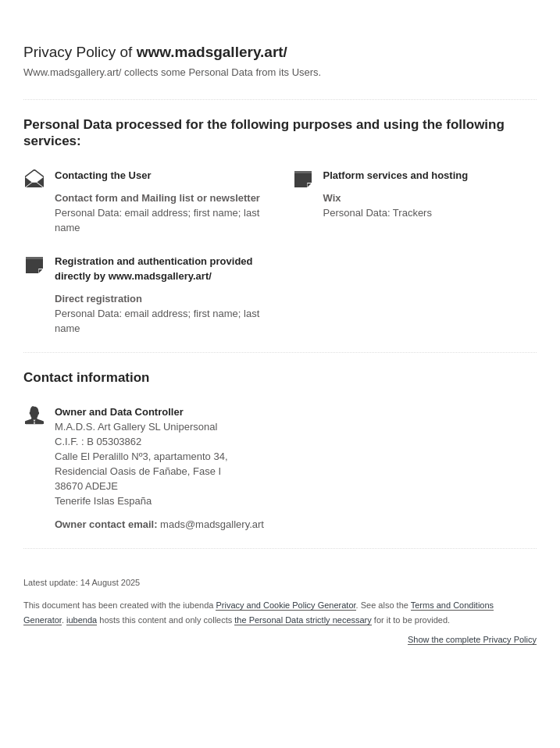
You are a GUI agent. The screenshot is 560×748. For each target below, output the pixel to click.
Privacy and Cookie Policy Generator (285, 605)
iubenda (82, 620)
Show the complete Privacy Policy (472, 640)
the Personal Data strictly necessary (303, 620)
